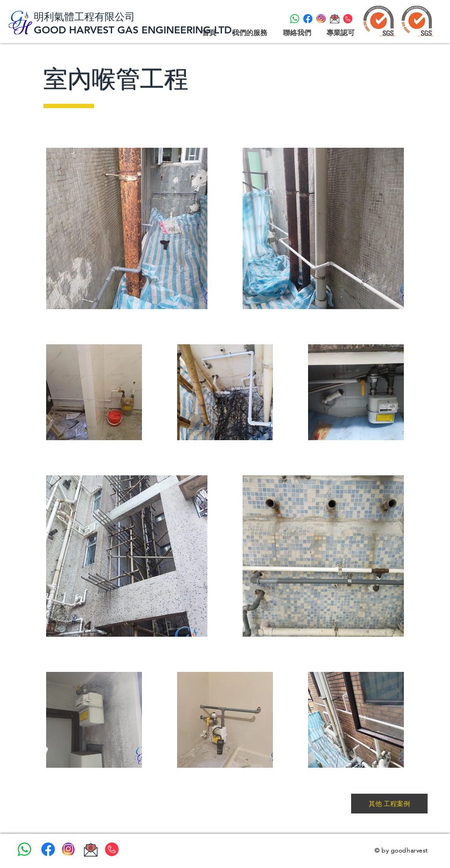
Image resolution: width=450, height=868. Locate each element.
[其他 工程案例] (389, 804)
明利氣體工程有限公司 (84, 17)
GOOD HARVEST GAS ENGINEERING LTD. (136, 30)
